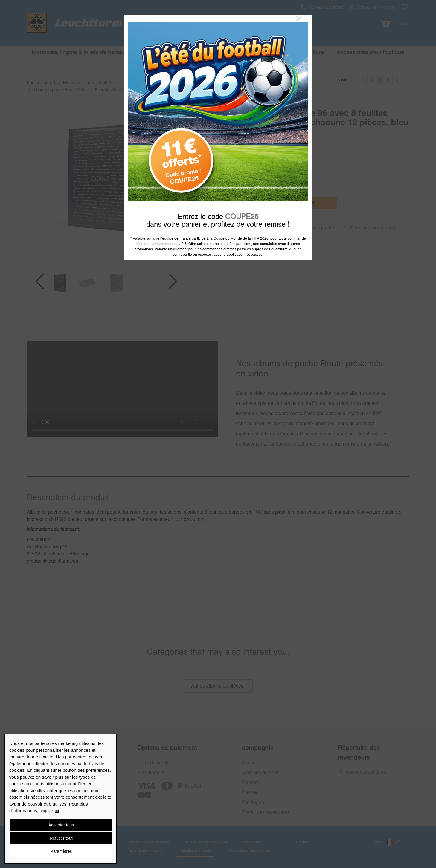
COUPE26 (242, 217)
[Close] (298, 19)
